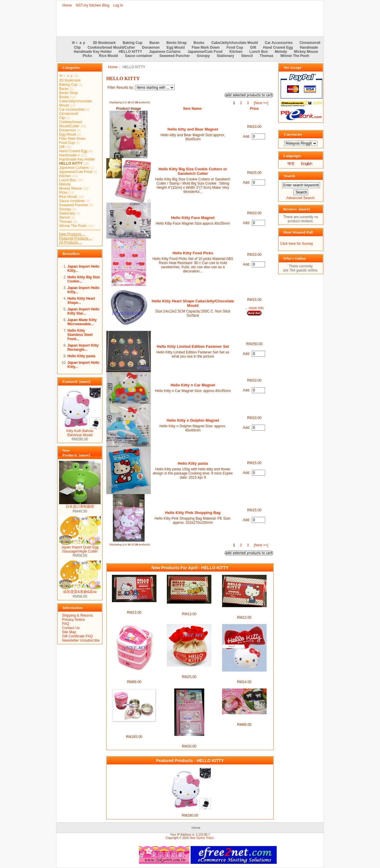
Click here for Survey (296, 244)
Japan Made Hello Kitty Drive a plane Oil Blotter (189, 608)
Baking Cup (133, 43)
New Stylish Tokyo (202, 838)
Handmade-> (69, 155)
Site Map (69, 632)
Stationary (225, 56)
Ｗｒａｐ (79, 43)
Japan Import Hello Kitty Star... (83, 311)
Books (199, 43)
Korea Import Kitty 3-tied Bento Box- (134, 676)
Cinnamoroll (310, 43)
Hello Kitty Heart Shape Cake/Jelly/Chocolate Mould (193, 303)
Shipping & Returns (77, 615)
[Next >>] (261, 103)
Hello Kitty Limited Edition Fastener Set (193, 346)
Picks (87, 56)
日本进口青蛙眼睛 (80, 505)
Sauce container (139, 56)
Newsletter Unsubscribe (81, 640)
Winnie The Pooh (295, 56)
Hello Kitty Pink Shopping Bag (193, 513)
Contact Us (71, 628)
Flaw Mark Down (206, 47)
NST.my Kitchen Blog (92, 5)
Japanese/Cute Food (205, 52)
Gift (253, 47)
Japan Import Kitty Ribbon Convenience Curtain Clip (244, 676)
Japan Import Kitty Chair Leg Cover (189, 671)
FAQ (66, 624)
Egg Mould (176, 47)
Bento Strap (177, 43)
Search (289, 176)
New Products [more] (76, 453)
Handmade (309, 47)
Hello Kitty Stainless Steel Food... (80, 335)
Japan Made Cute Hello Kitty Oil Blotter (244, 611)
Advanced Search (301, 198)
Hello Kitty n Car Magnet (193, 385)
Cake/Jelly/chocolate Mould (235, 43)
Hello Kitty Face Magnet (193, 218)
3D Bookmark (104, 43)
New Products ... (72, 234)
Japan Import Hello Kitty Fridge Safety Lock (189, 740)
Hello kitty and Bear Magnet (193, 129)
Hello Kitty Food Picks (193, 253)
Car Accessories (279, 43)
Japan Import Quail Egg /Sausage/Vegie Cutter (80, 548)
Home (67, 5)
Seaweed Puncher (175, 56)
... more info (254, 308)
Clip (77, 47)
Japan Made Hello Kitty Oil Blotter (134, 606)
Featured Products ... (76, 238)
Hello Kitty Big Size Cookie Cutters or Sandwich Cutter (193, 171)
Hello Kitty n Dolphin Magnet (193, 420)
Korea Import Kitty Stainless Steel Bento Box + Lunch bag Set (134, 729)
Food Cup (235, 47)
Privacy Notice (73, 620)
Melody (281, 52)
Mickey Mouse (306, 52)
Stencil (247, 56)
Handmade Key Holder (93, 52)
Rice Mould (108, 56)
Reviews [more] (296, 209)
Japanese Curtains (165, 52)
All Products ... (71, 242)
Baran (154, 43)
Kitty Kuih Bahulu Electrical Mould (80, 431)
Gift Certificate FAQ (77, 636)
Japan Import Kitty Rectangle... (83, 347)
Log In (118, 5)
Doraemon (151, 47)
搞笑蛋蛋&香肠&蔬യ (80, 590)
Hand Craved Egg (278, 47)
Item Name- (193, 109)
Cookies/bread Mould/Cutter (111, 47)
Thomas (267, 56)
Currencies (293, 134)
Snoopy (203, 56)
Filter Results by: (121, 88)
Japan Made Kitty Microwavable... (82, 322)
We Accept (293, 68)
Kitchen (236, 52)
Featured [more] (76, 381)
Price (254, 109)
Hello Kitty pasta (81, 356)
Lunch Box (259, 52)
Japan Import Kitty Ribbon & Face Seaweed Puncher (244, 718)
